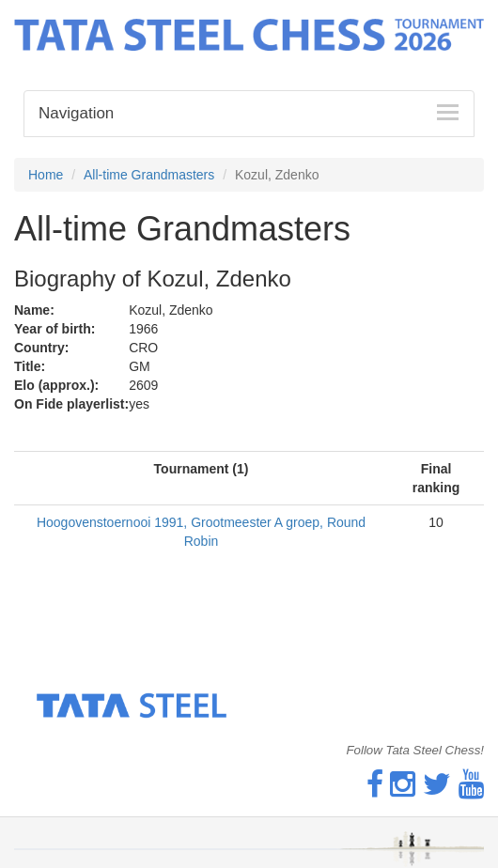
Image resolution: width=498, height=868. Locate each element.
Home (46, 175)
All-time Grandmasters (149, 175)
